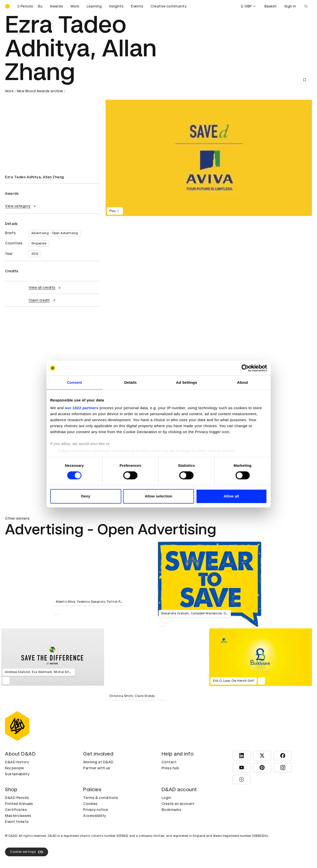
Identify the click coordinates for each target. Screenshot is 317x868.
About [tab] (243, 382)
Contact (169, 762)
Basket (271, 6)
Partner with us (97, 768)
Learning (94, 6)
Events (137, 6)
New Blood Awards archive (40, 91)
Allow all (231, 496)
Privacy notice (96, 810)
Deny (86, 496)
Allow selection (158, 496)
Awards (56, 6)
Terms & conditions (101, 798)
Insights (116, 6)
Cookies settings (27, 852)
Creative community (169, 6)
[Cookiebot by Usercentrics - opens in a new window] (245, 368)
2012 (35, 254)
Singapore (39, 243)
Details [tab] (130, 382)
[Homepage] (7, 6)
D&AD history (17, 762)
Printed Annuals (19, 804)
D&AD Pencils (17, 798)
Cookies (90, 804)
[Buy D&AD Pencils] (30, 6)
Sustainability (17, 774)
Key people (14, 768)
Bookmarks (172, 810)
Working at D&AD (98, 762)
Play (115, 211)
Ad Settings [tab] (187, 382)
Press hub (170, 768)
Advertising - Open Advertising (55, 233)
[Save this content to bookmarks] (305, 80)
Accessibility (95, 816)
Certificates (16, 810)
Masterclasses (18, 816)
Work (75, 6)
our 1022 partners (82, 408)
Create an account (178, 804)
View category (21, 206)
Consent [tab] (75, 382)
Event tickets (17, 822)
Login (166, 798)
